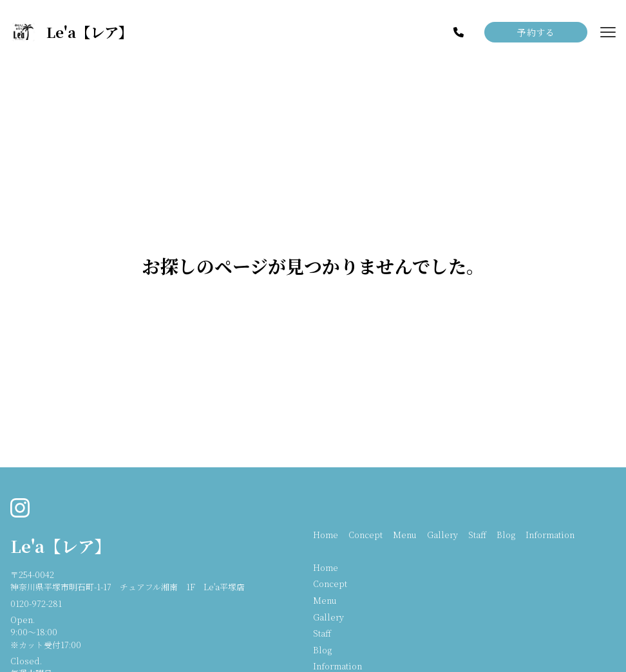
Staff (477, 535)
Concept (365, 535)
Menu (405, 535)
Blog (506, 535)
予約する (536, 32)
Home (326, 535)
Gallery (442, 535)
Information (550, 535)
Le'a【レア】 (61, 546)
